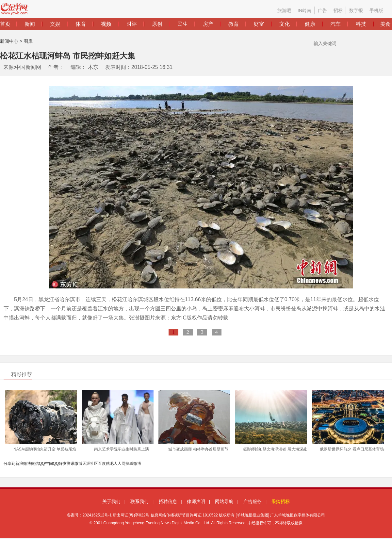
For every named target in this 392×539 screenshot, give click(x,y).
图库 (28, 41)
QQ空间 (46, 464)
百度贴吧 (106, 464)
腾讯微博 (74, 464)
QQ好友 (60, 464)
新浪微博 (23, 464)
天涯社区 (90, 464)
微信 (35, 464)
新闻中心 (9, 41)
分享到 (9, 464)
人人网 (120, 464)
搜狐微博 (133, 464)
